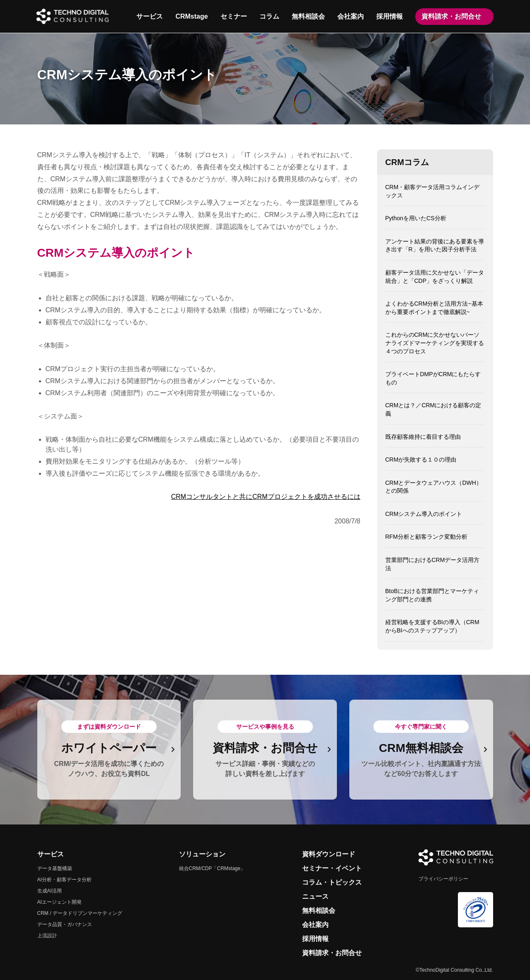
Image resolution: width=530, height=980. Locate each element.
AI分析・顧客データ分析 (64, 880)
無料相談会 (308, 16)
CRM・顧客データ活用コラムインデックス (433, 191)
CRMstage (191, 16)
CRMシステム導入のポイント (424, 514)
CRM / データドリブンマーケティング (80, 913)
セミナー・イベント (332, 868)
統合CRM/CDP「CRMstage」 (212, 868)
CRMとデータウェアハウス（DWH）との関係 (434, 487)
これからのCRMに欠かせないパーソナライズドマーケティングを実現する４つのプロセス (435, 343)
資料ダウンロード (329, 854)
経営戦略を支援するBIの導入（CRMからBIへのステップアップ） (432, 626)
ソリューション (202, 854)
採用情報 (389, 16)
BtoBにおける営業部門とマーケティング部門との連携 (432, 595)
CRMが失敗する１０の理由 (421, 460)
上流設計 (47, 936)
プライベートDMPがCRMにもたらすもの (433, 378)
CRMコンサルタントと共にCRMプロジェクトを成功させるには (266, 497)
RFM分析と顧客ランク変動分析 (426, 537)
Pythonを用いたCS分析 (416, 218)
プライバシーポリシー (443, 879)
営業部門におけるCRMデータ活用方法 (433, 564)
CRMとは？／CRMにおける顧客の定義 (433, 409)
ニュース (315, 896)
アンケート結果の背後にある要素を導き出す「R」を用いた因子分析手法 (435, 246)
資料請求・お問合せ (451, 16)
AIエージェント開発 (59, 902)
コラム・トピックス (332, 882)
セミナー (233, 16)
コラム (269, 16)
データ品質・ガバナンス (65, 924)
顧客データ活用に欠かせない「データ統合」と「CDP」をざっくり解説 (435, 277)
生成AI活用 (50, 891)
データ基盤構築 (55, 868)
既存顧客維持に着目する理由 (423, 437)
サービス (149, 16)
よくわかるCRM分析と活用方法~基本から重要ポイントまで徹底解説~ (434, 308)
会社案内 (350, 16)
